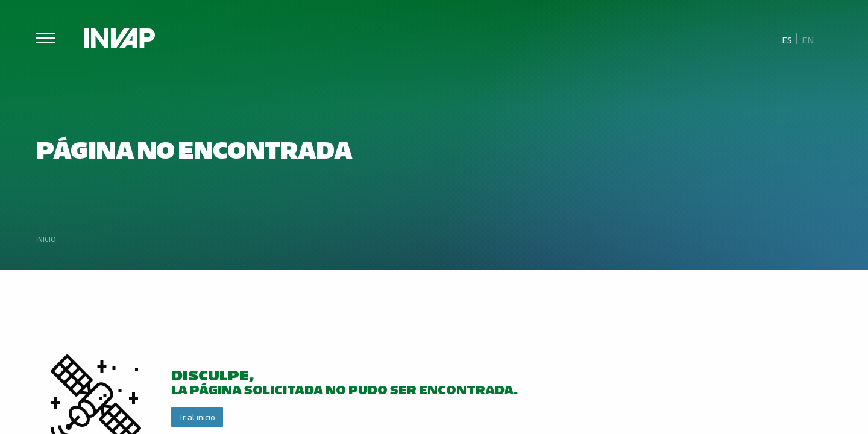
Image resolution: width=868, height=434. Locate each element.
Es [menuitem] (787, 39)
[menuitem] (787, 39)
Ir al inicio (197, 417)
